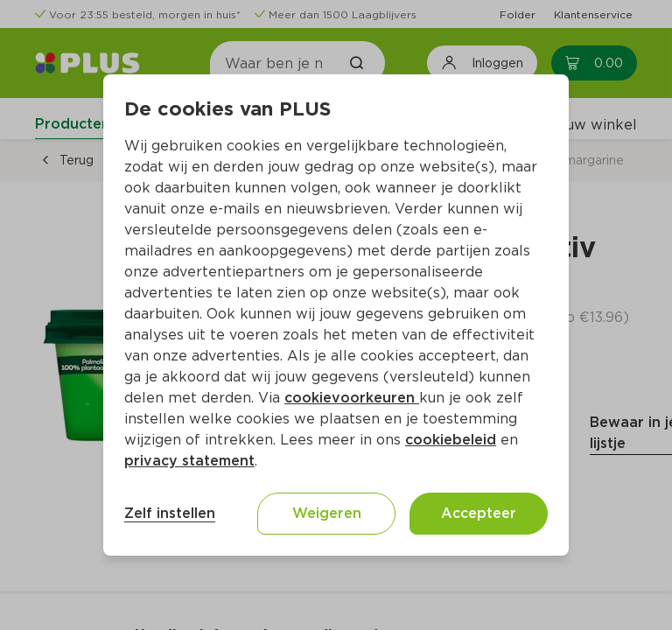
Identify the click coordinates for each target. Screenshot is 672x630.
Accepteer (479, 513)
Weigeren (327, 513)
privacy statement (189, 461)
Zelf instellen (170, 513)
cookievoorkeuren (352, 398)
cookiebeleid (451, 440)
